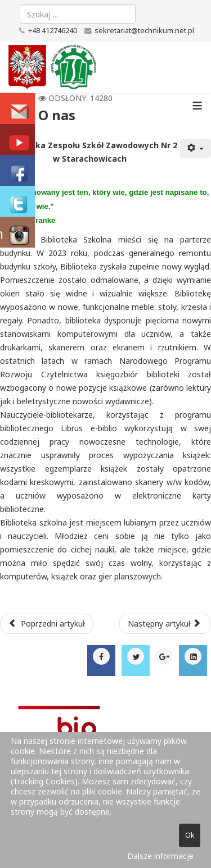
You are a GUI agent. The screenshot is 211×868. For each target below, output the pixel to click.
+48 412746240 (53, 31)
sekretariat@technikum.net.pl (144, 31)
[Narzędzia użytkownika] (196, 148)
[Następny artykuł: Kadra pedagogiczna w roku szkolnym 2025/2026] (165, 624)
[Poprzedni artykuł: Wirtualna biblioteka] (47, 624)
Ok (190, 835)
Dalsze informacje (160, 856)
